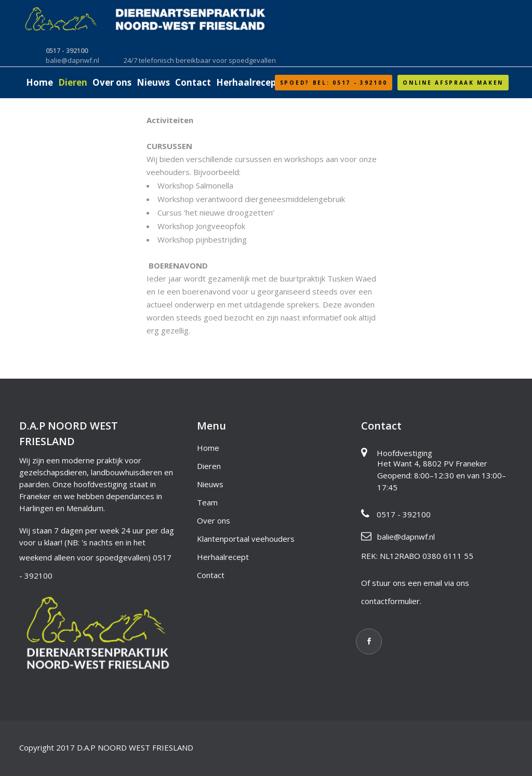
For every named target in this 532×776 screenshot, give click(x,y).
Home (208, 448)
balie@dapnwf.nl (406, 537)
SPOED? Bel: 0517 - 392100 (334, 83)
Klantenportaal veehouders (246, 539)
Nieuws (210, 484)
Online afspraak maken (453, 83)
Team (207, 502)
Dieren (209, 466)
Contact (211, 575)
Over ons (214, 520)
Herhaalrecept (223, 557)
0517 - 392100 (404, 514)
